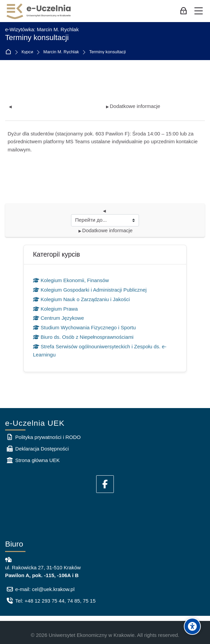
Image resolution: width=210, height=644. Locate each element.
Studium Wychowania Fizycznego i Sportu (84, 327)
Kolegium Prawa (55, 309)
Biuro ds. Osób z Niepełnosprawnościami (83, 337)
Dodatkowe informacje (133, 106)
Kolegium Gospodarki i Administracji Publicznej (90, 290)
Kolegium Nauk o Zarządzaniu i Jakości (81, 299)
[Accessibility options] (192, 626)
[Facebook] (105, 484)
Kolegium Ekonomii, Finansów (71, 280)
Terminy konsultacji (107, 52)
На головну (10, 52)
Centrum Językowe (58, 318)
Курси (27, 52)
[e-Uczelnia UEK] (39, 11)
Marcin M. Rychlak (61, 52)
